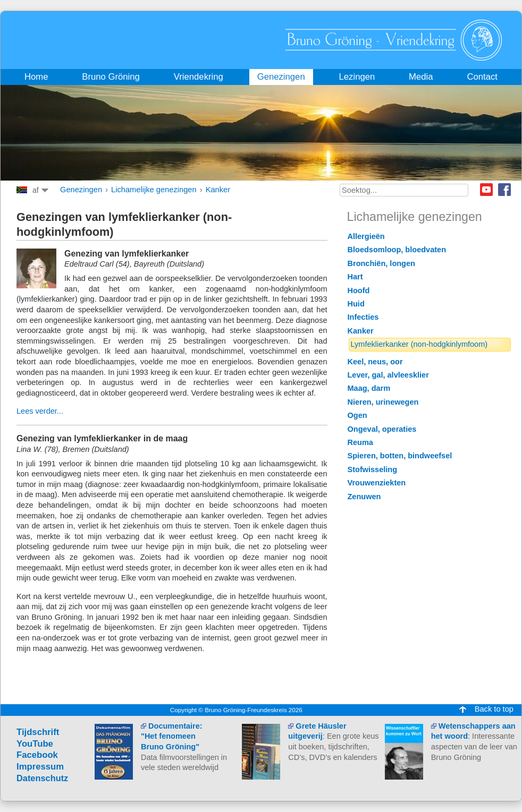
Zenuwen (364, 497)
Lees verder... (40, 411)
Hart (355, 277)
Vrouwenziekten (377, 483)
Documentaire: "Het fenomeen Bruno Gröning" (172, 736)
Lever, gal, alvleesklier (388, 375)
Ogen (357, 415)
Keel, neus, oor (375, 362)
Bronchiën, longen (381, 263)
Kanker (218, 190)
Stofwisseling (373, 469)
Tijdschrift (38, 732)
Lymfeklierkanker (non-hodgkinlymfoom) (419, 344)
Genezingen (81, 190)
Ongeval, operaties (382, 429)
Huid (356, 304)
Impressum (40, 767)
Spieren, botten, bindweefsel (400, 456)
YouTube (35, 744)
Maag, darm (369, 388)
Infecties (363, 317)
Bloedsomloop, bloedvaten (397, 250)
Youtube (486, 190)
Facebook (504, 190)
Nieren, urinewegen (383, 402)
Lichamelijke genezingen (154, 190)
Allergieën (366, 236)
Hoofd (359, 290)
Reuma (360, 442)
